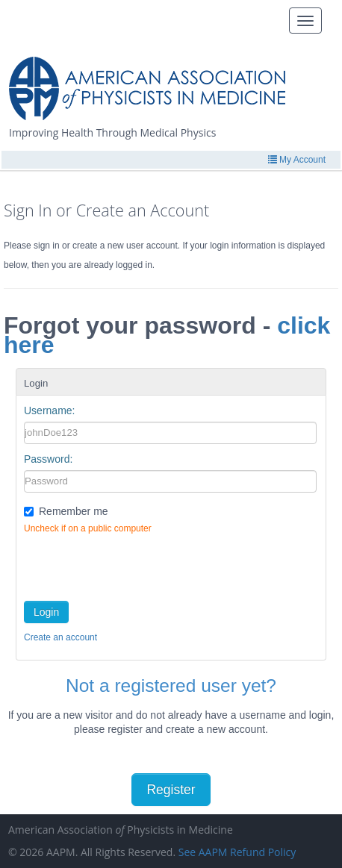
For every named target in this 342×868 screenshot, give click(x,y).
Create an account (60, 637)
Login (46, 612)
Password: (48, 459)
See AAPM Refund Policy (237, 852)
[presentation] (137, 564)
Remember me (74, 511)
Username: (49, 410)
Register (171, 790)
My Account (297, 160)
